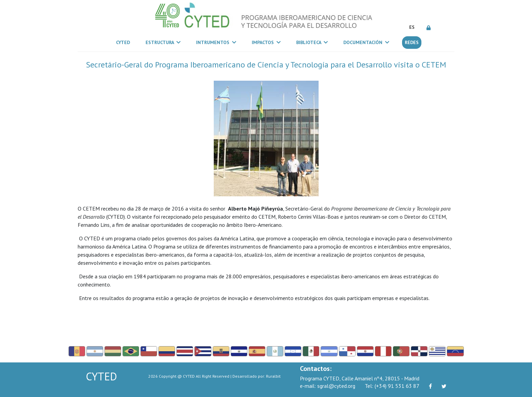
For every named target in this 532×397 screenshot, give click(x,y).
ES (412, 27)
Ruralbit (273, 376)
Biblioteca (312, 42)
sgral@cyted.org (328, 386)
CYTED (124, 42)
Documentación (366, 42)
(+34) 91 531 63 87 (392, 386)
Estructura (163, 42)
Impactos (266, 42)
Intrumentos (216, 42)
